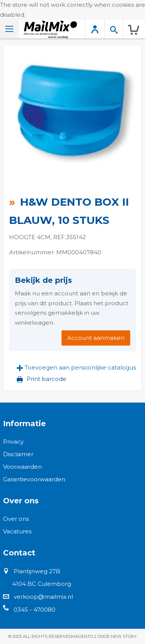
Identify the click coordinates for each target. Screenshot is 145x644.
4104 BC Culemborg (42, 584)
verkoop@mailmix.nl (43, 597)
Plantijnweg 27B (37, 571)
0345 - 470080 (35, 610)
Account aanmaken (96, 338)
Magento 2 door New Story (104, 636)
